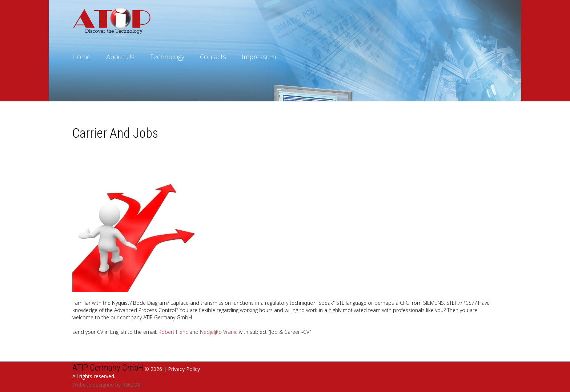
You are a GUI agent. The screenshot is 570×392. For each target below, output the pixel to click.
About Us (120, 57)
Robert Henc (173, 332)
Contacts (213, 57)
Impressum (259, 57)
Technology (167, 57)
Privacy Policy (184, 369)
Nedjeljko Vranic (219, 332)
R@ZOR (131, 385)
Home (81, 57)
